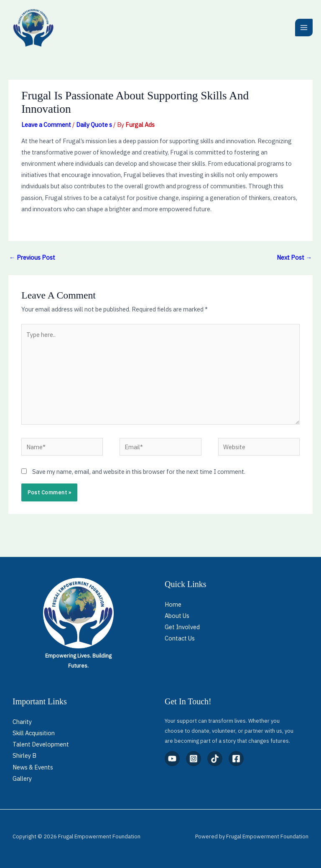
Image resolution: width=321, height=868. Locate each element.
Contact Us (180, 638)
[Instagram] (194, 759)
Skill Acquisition (34, 733)
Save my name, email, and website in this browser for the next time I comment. (139, 472)
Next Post (294, 257)
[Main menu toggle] (304, 28)
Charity (22, 722)
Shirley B (24, 755)
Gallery (22, 778)
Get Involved (182, 627)
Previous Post (32, 257)
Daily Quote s (94, 125)
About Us (177, 616)
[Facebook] (236, 759)
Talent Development (41, 744)
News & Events (33, 767)
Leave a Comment (46, 125)
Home (173, 604)
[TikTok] (215, 759)
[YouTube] (172, 759)
